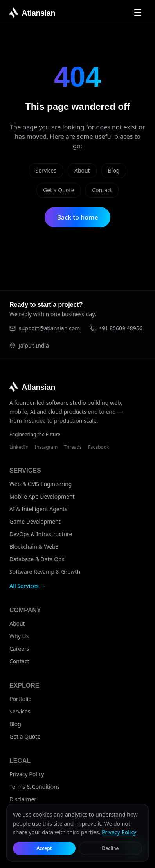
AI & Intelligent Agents (38, 509)
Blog (114, 170)
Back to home (78, 217)
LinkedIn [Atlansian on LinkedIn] (19, 447)
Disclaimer (23, 799)
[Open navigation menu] (138, 13)
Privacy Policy (27, 774)
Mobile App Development (42, 496)
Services (46, 170)
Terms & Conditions (35, 787)
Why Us (19, 636)
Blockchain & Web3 (34, 547)
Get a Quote (59, 190)
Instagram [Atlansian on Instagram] (46, 447)
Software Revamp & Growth (45, 572)
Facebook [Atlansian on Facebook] (99, 447)
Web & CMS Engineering (41, 484)
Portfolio (21, 699)
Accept (44, 848)
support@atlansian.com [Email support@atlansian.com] (45, 328)
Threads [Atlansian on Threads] (73, 447)
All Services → (28, 586)
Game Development (35, 521)
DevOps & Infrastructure (41, 534)
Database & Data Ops (37, 559)
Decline (110, 848)
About (82, 170)
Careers (19, 649)
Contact (102, 190)
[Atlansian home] (32, 13)
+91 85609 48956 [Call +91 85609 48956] (116, 328)
